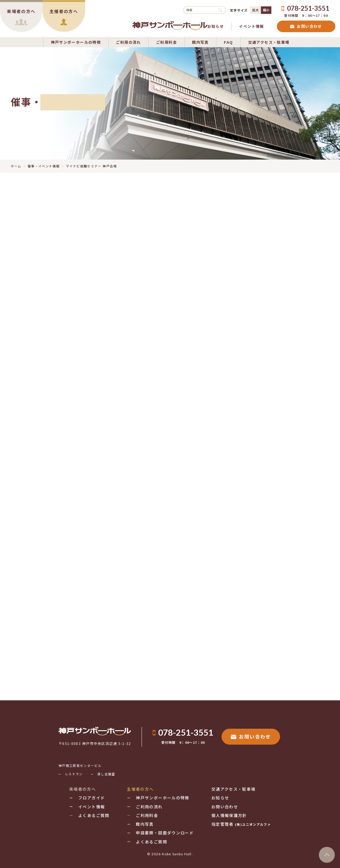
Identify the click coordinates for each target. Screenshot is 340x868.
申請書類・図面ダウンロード (165, 833)
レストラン (74, 774)
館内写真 (200, 42)
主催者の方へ (140, 789)
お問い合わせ (306, 26)
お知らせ (216, 26)
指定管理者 (241, 824)
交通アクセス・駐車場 (269, 42)
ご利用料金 (167, 42)
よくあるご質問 (94, 815)
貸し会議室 (106, 774)
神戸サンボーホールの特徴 (76, 42)
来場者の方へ (83, 789)
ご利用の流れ (128, 42)
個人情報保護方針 (229, 815)
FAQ (228, 42)
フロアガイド (92, 798)
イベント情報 (251, 26)
